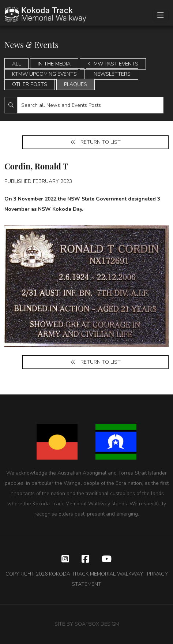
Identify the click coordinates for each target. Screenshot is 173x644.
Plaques (76, 84)
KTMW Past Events (113, 64)
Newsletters (112, 74)
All (16, 64)
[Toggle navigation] (161, 16)
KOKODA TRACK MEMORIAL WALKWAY (96, 574)
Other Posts (30, 84)
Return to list (95, 142)
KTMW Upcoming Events (44, 74)
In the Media (54, 64)
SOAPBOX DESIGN (97, 624)
